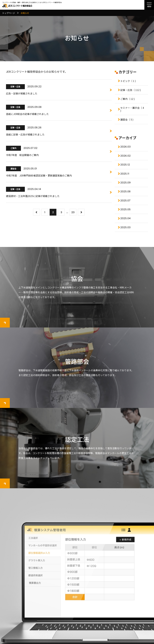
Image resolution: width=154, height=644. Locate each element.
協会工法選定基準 (109, 599)
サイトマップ (139, 614)
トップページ (82, 588)
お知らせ (137, 594)
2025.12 (125, 165)
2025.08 (125, 191)
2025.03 (125, 227)
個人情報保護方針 (141, 604)
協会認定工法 (106, 594)
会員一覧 (80, 604)
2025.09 (125, 183)
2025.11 (125, 174)
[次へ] (81, 212)
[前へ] (36, 212)
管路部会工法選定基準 (111, 614)
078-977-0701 (17, 612)
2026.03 (125, 147)
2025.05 (125, 209)
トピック (128, 81)
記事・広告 (131, 90)
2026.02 (125, 156)
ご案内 (128, 99)
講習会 (127, 119)
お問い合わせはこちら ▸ (16, 620)
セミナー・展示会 (132, 109)
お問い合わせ (139, 599)
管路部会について (85, 614)
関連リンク (138, 609)
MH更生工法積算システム (77, 560)
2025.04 (126, 218)
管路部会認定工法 (109, 609)
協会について (82, 599)
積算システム (139, 588)
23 (73, 212)
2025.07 (125, 200)
